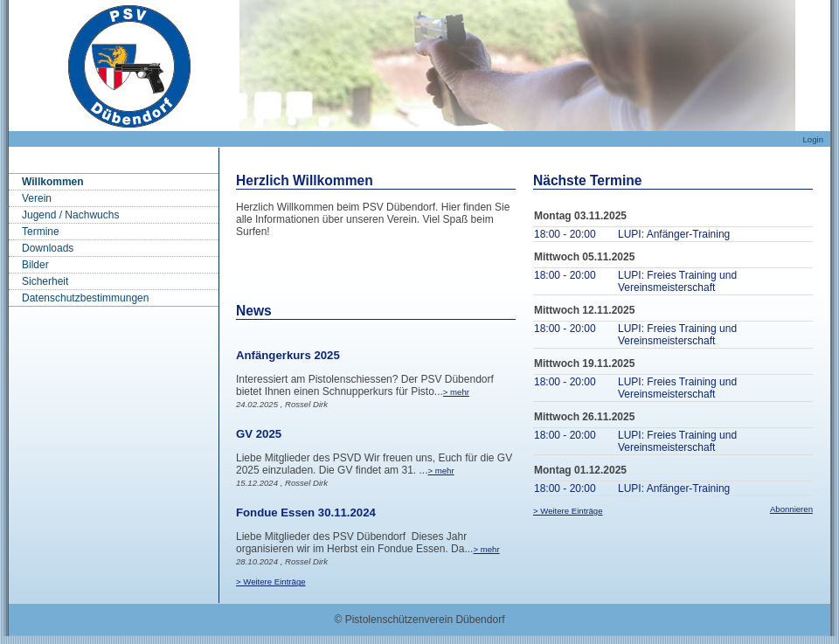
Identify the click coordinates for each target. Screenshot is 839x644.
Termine (41, 232)
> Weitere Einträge (271, 582)
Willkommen (53, 182)
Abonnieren (791, 509)
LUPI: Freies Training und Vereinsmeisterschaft (677, 281)
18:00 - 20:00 (565, 234)
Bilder (35, 265)
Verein (37, 198)
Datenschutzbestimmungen (85, 298)
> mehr (456, 392)
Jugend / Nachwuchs (70, 215)
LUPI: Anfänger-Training (674, 234)
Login (813, 139)
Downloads (48, 248)
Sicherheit (45, 281)
